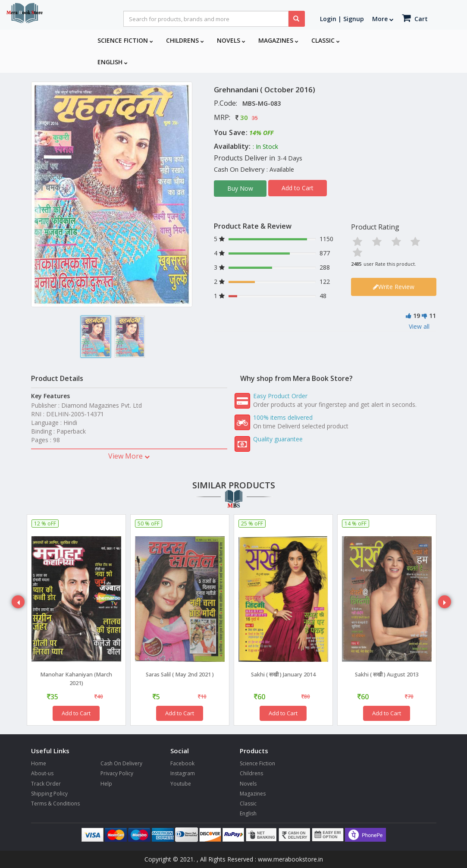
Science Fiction (125, 40)
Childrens (185, 40)
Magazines (278, 40)
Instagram (183, 773)
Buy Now (240, 188)
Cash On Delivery (121, 763)
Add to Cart (298, 188)
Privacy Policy (117, 773)
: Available (280, 169)
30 (244, 117)
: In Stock (265, 146)
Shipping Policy (49, 794)
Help (106, 784)
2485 (356, 264)
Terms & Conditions (55, 804)
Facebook (182, 763)
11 (433, 316)
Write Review (394, 287)
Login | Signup (342, 19)
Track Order (46, 784)
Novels (231, 40)
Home (39, 763)
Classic (326, 40)
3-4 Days (290, 158)
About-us (42, 773)
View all (419, 327)
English (113, 62)
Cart (415, 18)
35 (255, 118)
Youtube (181, 784)
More (383, 19)
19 (417, 316)
